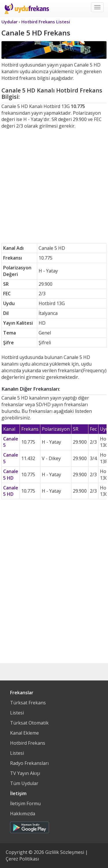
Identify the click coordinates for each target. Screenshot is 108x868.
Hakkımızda (23, 814)
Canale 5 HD (11, 475)
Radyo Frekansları (29, 763)
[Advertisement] (54, 186)
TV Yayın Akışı (25, 773)
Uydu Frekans (27, 9)
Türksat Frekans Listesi (28, 708)
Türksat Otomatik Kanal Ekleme (29, 728)
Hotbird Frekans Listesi (28, 748)
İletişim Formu (25, 803)
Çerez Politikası (22, 859)
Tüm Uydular (24, 783)
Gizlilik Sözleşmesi (65, 852)
